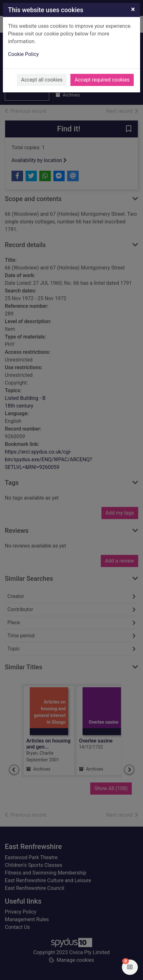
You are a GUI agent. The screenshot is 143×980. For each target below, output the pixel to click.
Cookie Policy (23, 54)
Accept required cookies (102, 80)
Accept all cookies (42, 80)
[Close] (133, 9)
